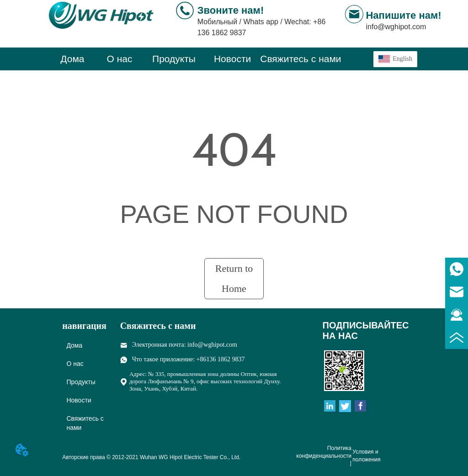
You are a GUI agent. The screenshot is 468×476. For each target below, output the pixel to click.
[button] (174, 59)
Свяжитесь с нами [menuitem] (300, 59)
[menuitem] (174, 59)
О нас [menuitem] (120, 59)
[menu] (195, 59)
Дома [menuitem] (72, 59)
